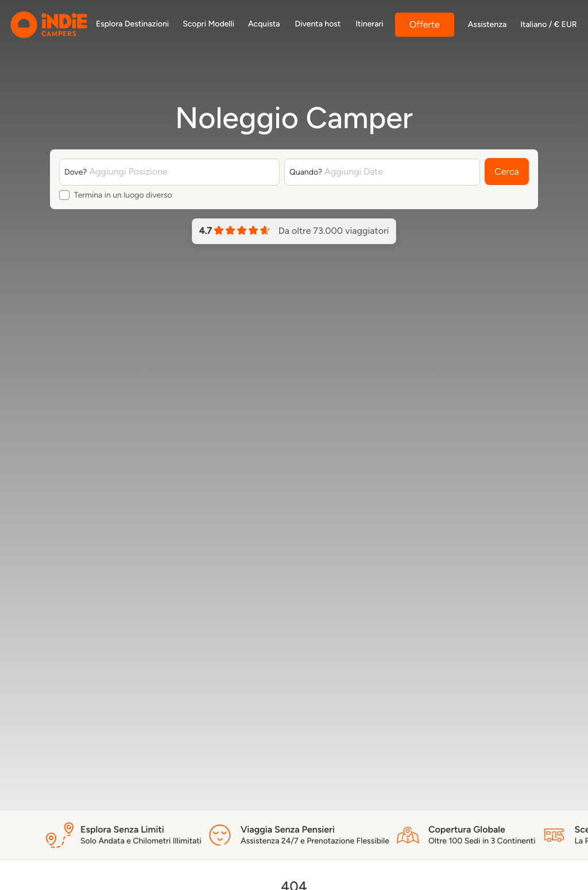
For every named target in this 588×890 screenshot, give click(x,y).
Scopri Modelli (208, 24)
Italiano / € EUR (548, 25)
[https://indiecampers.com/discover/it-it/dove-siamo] (132, 25)
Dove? (76, 172)
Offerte (425, 24)
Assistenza (487, 25)
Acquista (264, 24)
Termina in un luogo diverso (123, 195)
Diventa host (318, 24)
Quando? (306, 172)
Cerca (507, 172)
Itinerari (369, 24)
